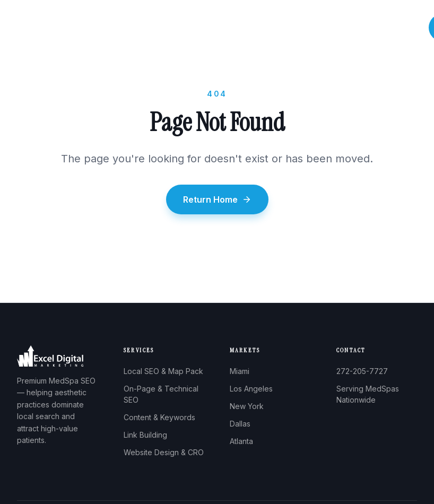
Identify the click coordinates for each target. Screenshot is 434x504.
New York (247, 406)
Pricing (361, 28)
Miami (240, 371)
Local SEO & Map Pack (163, 371)
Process (281, 28)
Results (322, 28)
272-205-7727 (362, 371)
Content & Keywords (159, 417)
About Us (192, 28)
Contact (401, 28)
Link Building (145, 435)
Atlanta (241, 441)
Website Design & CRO (164, 452)
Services (237, 28)
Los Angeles (251, 389)
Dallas (240, 424)
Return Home (217, 199)
